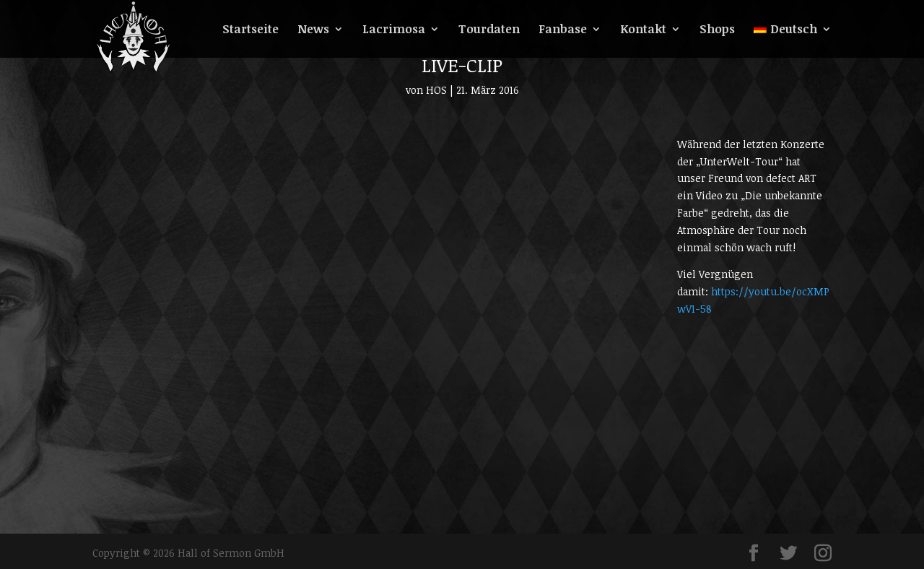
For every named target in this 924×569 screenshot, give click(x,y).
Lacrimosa (394, 30)
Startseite (250, 30)
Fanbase (563, 30)
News (313, 30)
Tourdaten (489, 30)
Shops (717, 30)
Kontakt (643, 30)
